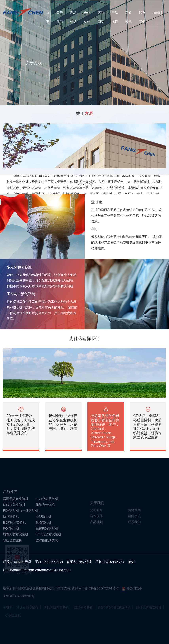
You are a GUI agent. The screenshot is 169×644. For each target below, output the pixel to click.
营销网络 (101, 17)
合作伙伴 (87, 17)
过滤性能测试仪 (47, 563)
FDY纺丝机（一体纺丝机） (22, 533)
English (158, 13)
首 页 (48, 17)
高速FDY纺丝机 (47, 551)
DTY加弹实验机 (14, 527)
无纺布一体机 (45, 527)
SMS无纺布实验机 (48, 557)
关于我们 (60, 17)
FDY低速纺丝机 (47, 521)
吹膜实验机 (44, 545)
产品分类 (73, 17)
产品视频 (115, 17)
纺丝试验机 (11, 539)
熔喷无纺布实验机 (16, 521)
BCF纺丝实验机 (14, 545)
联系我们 (142, 17)
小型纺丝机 (44, 539)
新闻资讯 (128, 17)
